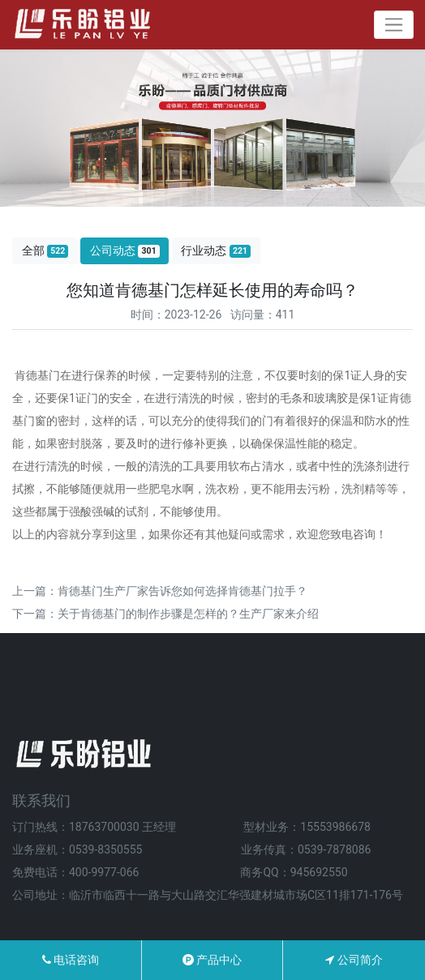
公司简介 (354, 960)
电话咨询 (71, 960)
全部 (45, 251)
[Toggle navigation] (394, 25)
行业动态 (216, 251)
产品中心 (212, 960)
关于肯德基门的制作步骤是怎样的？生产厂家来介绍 (188, 614)
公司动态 (125, 251)
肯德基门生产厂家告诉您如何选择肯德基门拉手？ (182, 591)
